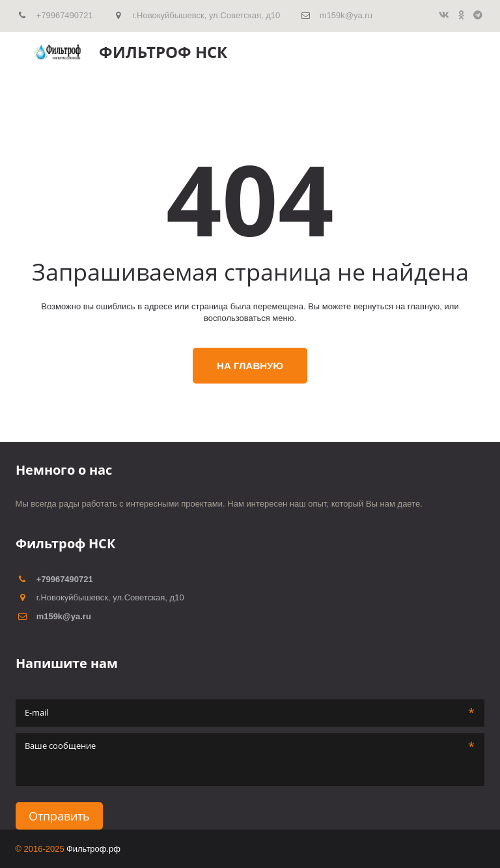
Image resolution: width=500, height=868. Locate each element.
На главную (250, 366)
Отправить (59, 816)
